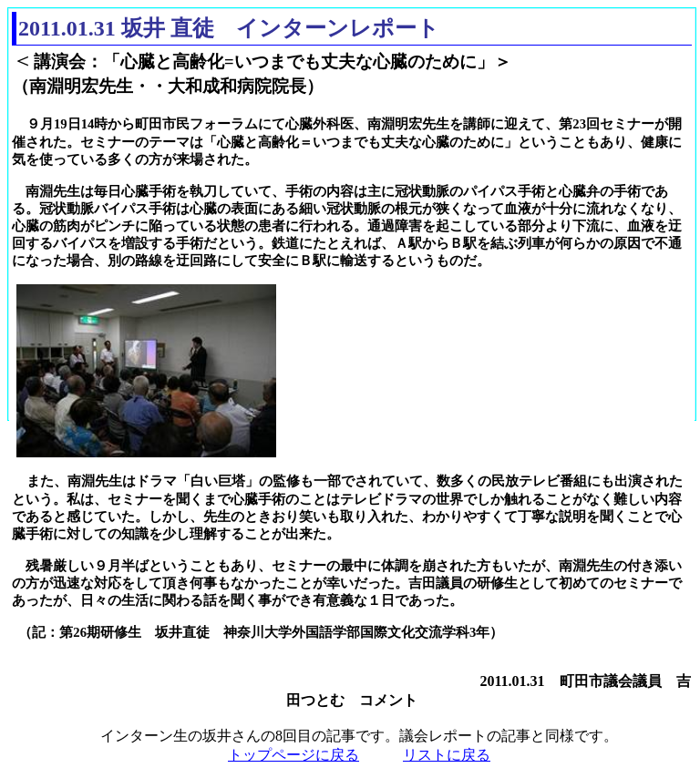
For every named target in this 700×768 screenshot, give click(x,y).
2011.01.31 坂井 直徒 (116, 28)
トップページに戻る (293, 755)
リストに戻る (447, 755)
